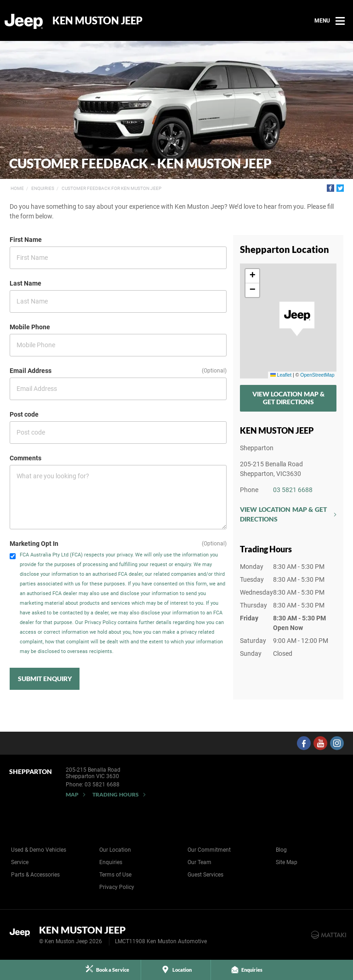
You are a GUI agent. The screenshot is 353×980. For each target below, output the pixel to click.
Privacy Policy (117, 887)
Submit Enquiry (45, 679)
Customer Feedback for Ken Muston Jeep (111, 188)
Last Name (26, 283)
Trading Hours (116, 794)
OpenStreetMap (317, 375)
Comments (26, 458)
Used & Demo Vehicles (39, 850)
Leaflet (281, 375)
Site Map (287, 862)
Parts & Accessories (35, 875)
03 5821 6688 (293, 490)
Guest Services (205, 875)
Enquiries (43, 188)
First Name (26, 240)
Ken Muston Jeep (97, 21)
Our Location (115, 850)
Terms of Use (115, 875)
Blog (281, 850)
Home (17, 188)
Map (72, 794)
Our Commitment (209, 850)
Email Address (31, 371)
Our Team (199, 862)
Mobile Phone (30, 327)
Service (20, 862)
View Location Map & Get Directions (288, 398)
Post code (24, 414)
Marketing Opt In (34, 544)
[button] (297, 319)
